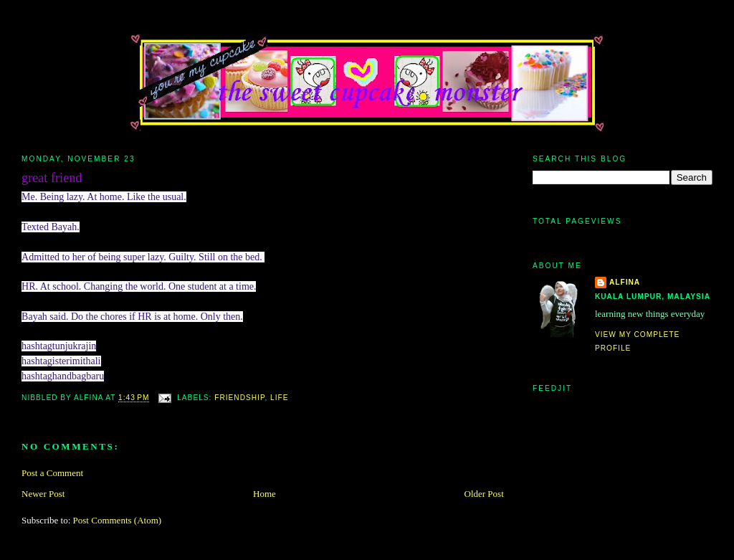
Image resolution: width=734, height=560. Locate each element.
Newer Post (43, 494)
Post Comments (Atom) (118, 520)
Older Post (484, 494)
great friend (52, 178)
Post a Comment (52, 473)
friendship (239, 398)
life (279, 398)
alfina (625, 282)
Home (264, 494)
